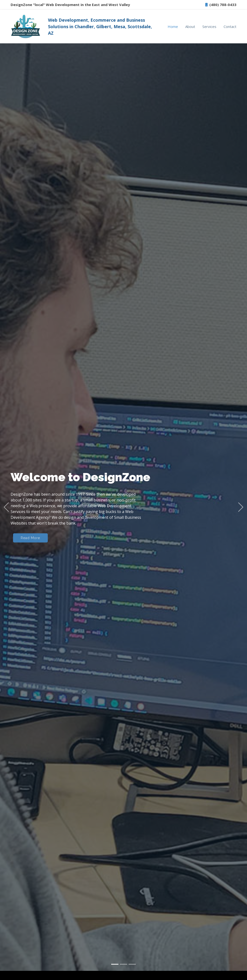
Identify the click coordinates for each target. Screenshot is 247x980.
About (190, 26)
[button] (6, 496)
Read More (30, 528)
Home (173, 26)
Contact (230, 26)
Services (209, 26)
